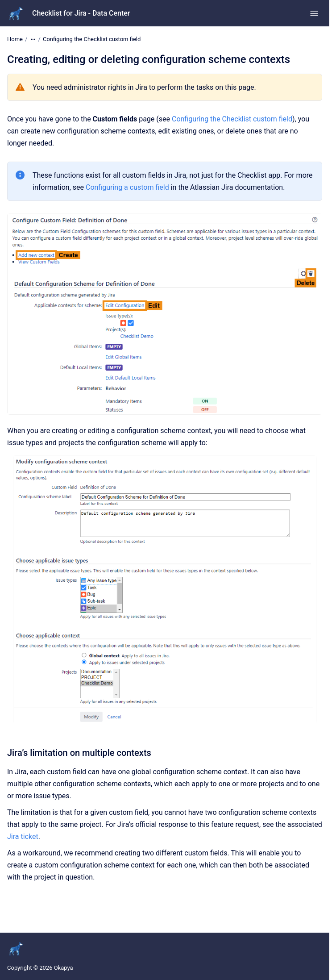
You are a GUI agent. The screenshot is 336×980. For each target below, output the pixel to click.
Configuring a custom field (127, 187)
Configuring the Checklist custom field (92, 39)
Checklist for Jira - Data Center (81, 13)
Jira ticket (23, 836)
